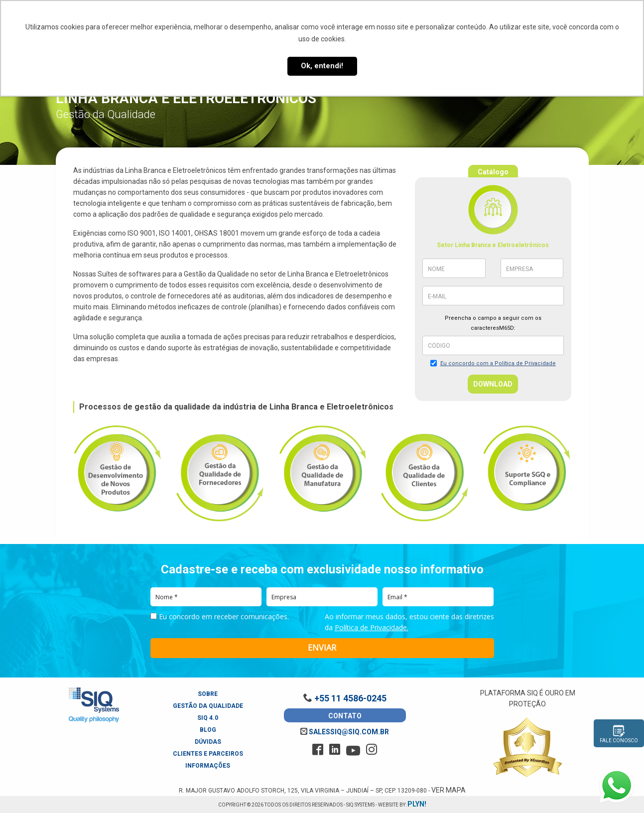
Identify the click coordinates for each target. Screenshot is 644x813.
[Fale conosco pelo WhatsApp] (617, 786)
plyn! (417, 804)
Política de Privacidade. (372, 627)
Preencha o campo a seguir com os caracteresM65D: (493, 323)
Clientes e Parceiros (208, 754)
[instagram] (372, 749)
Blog (208, 730)
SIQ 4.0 (208, 718)
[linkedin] (335, 749)
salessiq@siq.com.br (345, 732)
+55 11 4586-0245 (345, 698)
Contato (345, 716)
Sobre (208, 694)
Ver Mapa (449, 790)
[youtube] (353, 751)
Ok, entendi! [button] (322, 66)
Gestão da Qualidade (208, 706)
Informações (208, 766)
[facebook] (318, 749)
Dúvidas (208, 742)
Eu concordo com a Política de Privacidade (498, 363)
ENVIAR (322, 648)
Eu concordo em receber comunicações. (220, 617)
